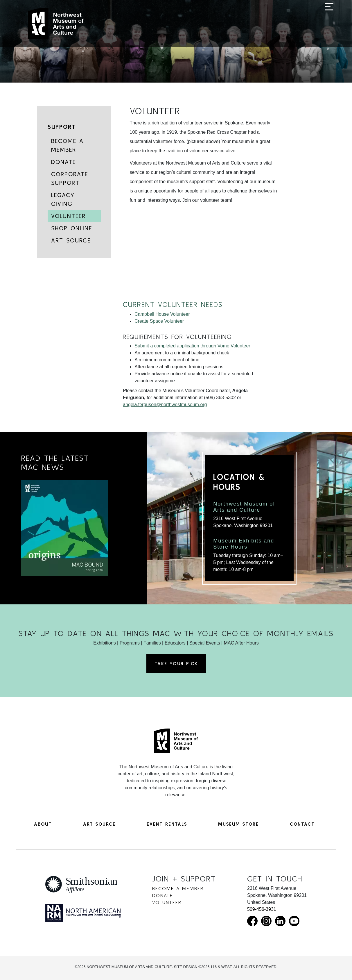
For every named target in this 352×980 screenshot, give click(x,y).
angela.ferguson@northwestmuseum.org (165, 405)
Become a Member (67, 145)
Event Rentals (167, 824)
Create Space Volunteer (159, 321)
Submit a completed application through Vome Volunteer (192, 346)
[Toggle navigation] (329, 24)
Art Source (71, 240)
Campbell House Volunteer (162, 314)
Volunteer (68, 216)
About (43, 824)
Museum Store (238, 824)
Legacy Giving (63, 199)
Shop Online (72, 228)
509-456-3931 (262, 909)
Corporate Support (70, 178)
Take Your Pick (176, 663)
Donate (63, 162)
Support (62, 127)
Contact (302, 824)
